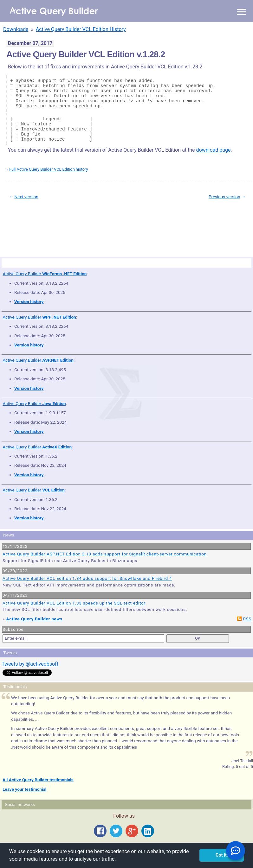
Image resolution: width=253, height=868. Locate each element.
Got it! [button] (222, 855)
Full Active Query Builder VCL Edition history (49, 169)
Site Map (16, 226)
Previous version (224, 197)
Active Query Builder (45, 274)
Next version (26, 197)
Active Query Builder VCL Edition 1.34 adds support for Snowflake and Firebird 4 (87, 578)
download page (214, 150)
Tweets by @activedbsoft (30, 664)
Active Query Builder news (34, 619)
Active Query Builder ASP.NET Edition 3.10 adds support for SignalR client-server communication (105, 554)
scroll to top (237, 221)
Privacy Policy (52, 226)
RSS (247, 619)
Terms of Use (32, 226)
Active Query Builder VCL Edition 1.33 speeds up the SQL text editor (74, 603)
